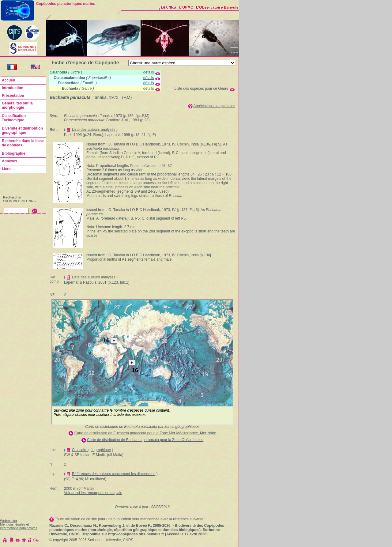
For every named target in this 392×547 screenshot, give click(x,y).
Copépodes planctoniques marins (66, 4)
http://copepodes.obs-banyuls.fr (136, 534)
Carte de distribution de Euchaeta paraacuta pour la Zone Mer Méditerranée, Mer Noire (145, 433)
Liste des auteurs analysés (94, 130)
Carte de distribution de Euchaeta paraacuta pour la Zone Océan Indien (145, 440)
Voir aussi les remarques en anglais (93, 493)
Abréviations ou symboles (214, 106)
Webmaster (9, 521)
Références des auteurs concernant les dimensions (114, 474)
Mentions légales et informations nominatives (19, 526)
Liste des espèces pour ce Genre (202, 89)
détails (149, 72)
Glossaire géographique (91, 450)
